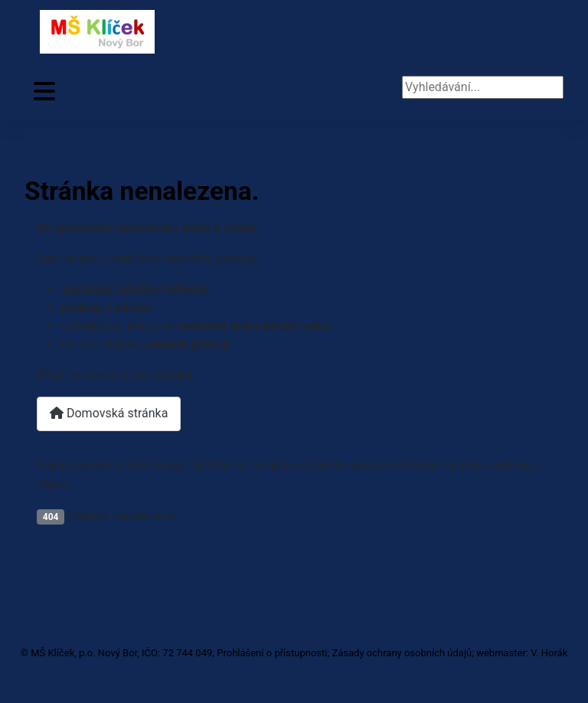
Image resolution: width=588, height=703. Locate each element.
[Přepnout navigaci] (44, 92)
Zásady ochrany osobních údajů (402, 653)
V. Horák (549, 653)
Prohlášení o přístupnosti (272, 653)
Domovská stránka (109, 413)
